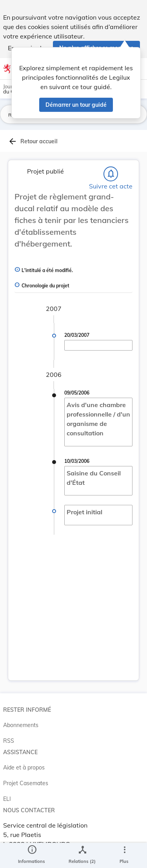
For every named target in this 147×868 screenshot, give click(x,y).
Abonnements (21, 725)
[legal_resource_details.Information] (32, 855)
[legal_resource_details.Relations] (82, 855)
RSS (9, 741)
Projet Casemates (26, 783)
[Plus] (124, 855)
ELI (7, 799)
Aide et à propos (24, 767)
